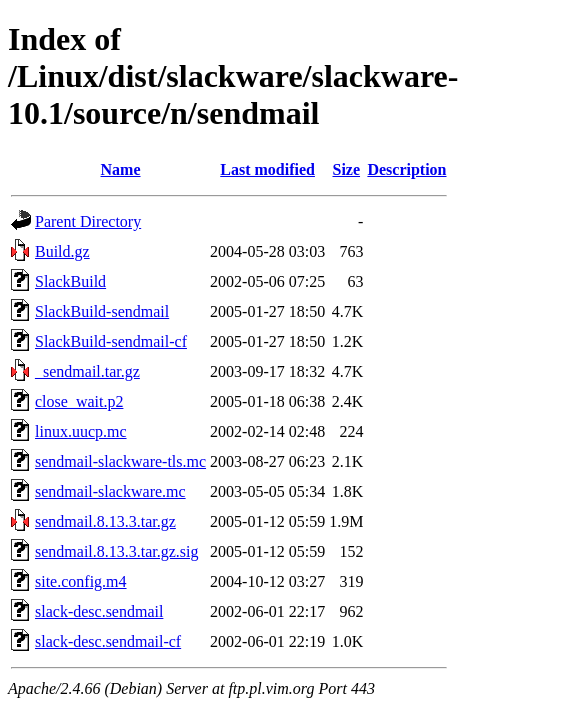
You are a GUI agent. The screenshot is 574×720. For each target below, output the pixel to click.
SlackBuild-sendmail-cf (111, 341)
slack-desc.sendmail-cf (108, 641)
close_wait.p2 (79, 401)
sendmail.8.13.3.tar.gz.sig (117, 551)
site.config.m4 (81, 581)
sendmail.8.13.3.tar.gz (105, 521)
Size (347, 169)
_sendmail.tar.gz (87, 371)
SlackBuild (70, 281)
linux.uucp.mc (81, 431)
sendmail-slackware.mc (110, 491)
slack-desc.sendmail (99, 611)
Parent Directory (88, 221)
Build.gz (62, 251)
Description (406, 169)
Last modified (267, 169)
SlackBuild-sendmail (102, 311)
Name (121, 169)
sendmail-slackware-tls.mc (120, 461)
